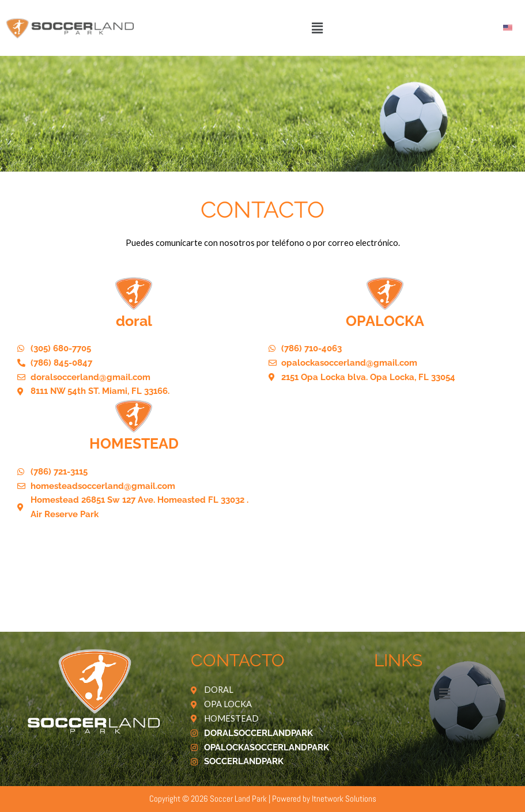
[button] (317, 28)
